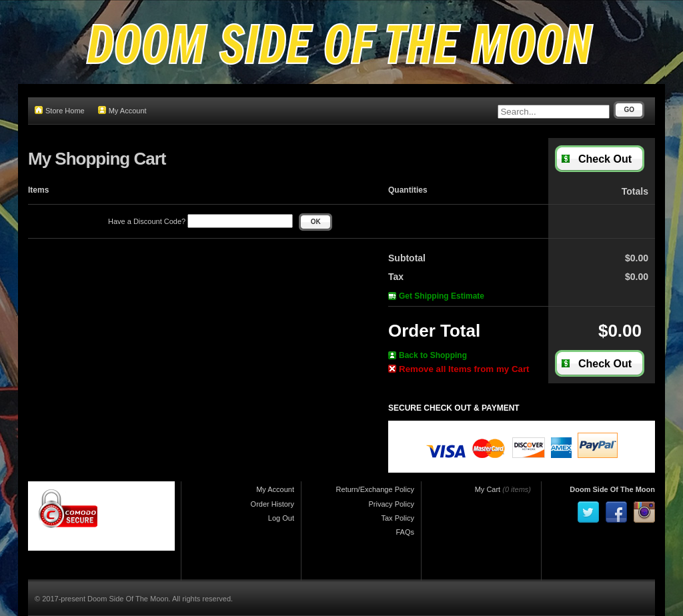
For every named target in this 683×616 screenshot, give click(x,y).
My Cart (488, 489)
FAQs (405, 532)
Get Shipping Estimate (436, 296)
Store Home (60, 110)
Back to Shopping (428, 355)
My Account (122, 110)
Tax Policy (398, 518)
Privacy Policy (392, 504)
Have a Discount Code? (200, 221)
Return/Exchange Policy (375, 489)
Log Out (281, 518)
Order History (272, 504)
